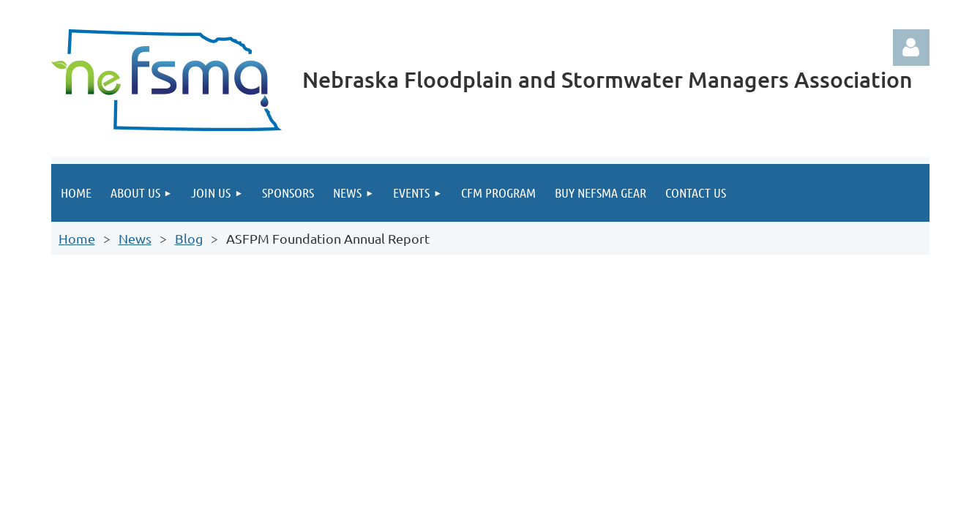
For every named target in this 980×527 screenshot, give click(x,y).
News (135, 238)
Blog (189, 238)
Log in (911, 48)
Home (77, 238)
